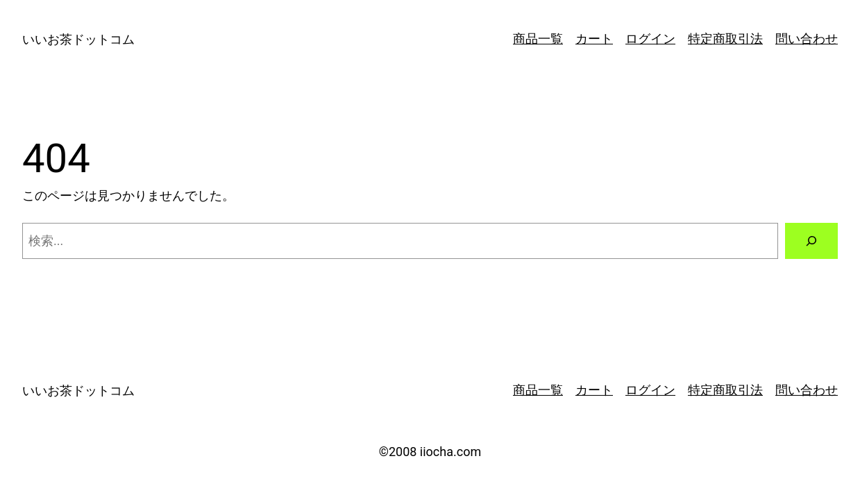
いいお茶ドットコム (78, 39)
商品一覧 (538, 39)
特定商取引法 (725, 39)
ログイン (650, 39)
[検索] (811, 241)
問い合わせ (807, 39)
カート (594, 39)
